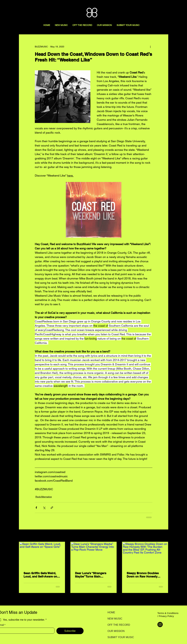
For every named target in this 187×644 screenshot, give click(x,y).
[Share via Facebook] (36, 508)
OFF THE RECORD (119, 625)
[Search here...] (170, 6)
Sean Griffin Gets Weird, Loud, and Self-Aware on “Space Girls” (40, 575)
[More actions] (150, 47)
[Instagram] (160, 625)
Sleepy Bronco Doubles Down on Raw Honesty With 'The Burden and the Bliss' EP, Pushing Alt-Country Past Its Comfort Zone (144, 575)
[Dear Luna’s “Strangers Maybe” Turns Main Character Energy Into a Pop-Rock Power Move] (93, 555)
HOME (111, 612)
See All (165, 536)
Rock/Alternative (44, 497)
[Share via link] (52, 508)
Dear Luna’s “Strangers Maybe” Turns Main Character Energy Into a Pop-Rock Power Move (91, 575)
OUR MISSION (116, 631)
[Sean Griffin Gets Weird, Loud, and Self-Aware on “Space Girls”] (42, 555)
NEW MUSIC (115, 619)
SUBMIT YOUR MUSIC (119, 637)
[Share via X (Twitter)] (44, 508)
